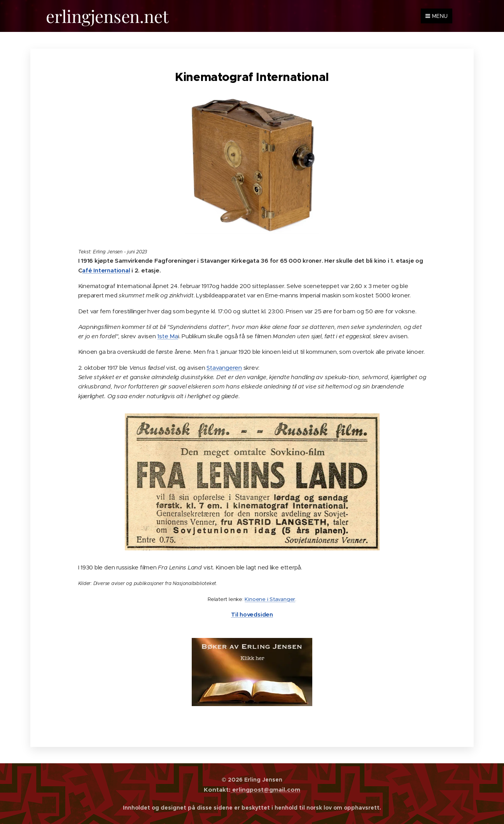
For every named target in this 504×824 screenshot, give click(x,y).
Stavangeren (224, 367)
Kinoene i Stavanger (270, 599)
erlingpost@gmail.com (265, 790)
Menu (437, 16)
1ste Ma (167, 336)
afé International (106, 270)
